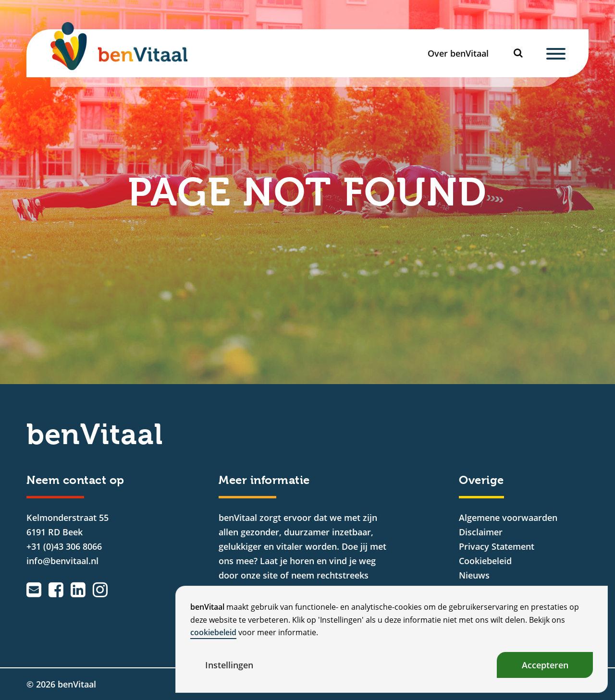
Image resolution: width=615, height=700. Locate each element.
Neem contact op (75, 480)
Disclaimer (481, 532)
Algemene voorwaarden (508, 518)
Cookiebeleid (485, 561)
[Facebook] (56, 590)
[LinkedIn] (78, 590)
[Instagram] (100, 590)
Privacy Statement (497, 546)
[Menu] (556, 53)
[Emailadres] (34, 590)
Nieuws (474, 575)
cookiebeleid (213, 632)
